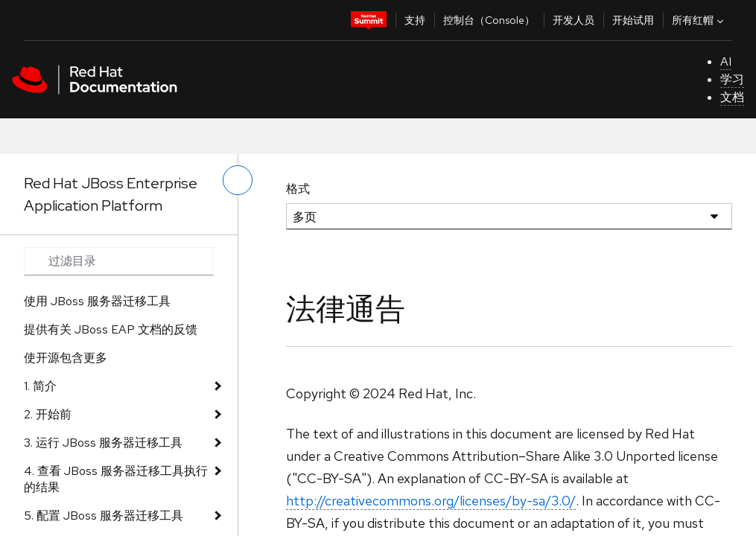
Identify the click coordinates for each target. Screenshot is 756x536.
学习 (732, 79)
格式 (298, 189)
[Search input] (119, 261)
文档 (732, 97)
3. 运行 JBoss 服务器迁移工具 (103, 443)
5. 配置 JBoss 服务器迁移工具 (104, 516)
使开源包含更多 (66, 358)
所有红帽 (699, 20)
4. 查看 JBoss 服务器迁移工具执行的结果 (116, 479)
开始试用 (633, 20)
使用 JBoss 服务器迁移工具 (97, 301)
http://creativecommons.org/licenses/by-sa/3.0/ (431, 501)
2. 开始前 (48, 414)
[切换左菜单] (238, 180)
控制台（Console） (489, 20)
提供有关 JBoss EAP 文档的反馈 (111, 329)
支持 (415, 20)
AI (726, 61)
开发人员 (574, 20)
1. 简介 (40, 386)
